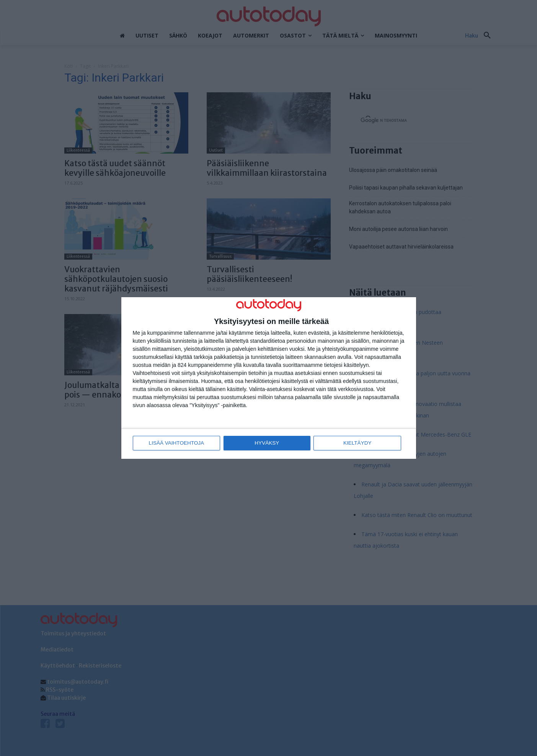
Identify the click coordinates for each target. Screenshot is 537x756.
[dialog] (269, 378)
